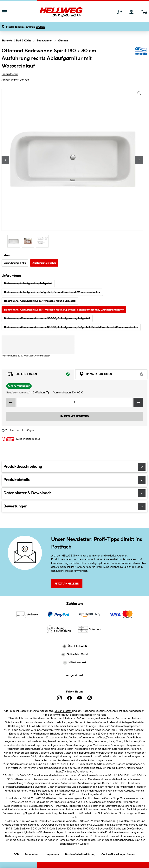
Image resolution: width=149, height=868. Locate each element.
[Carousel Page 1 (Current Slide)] (15, 241)
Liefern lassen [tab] (40, 375)
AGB (16, 854)
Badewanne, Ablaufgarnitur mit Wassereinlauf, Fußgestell (40, 301)
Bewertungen (74, 506)
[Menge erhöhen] (138, 402)
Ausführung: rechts (44, 263)
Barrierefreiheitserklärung (80, 854)
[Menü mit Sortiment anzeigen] (4, 12)
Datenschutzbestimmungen (72, 571)
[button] (26, 27)
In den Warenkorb (74, 416)
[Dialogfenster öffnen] (47, 393)
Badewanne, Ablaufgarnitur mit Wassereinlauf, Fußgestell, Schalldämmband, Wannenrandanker (64, 310)
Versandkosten (63, 711)
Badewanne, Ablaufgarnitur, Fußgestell (28, 283)
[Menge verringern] (11, 402)
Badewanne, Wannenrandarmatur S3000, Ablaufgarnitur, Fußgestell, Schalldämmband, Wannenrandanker (71, 327)
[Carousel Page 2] (29, 241)
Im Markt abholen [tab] (113, 375)
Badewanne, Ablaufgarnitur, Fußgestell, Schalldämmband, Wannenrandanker (52, 292)
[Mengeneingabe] (74, 402)
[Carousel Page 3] (43, 241)
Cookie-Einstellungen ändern (118, 854)
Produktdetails (10, 74)
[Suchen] (119, 12)
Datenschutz (32, 854)
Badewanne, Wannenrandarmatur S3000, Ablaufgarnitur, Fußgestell (47, 319)
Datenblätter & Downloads (74, 493)
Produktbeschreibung (74, 467)
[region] (72, 169)
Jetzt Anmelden (67, 584)
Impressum (52, 854)
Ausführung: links (15, 263)
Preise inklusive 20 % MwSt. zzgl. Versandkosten (26, 356)
